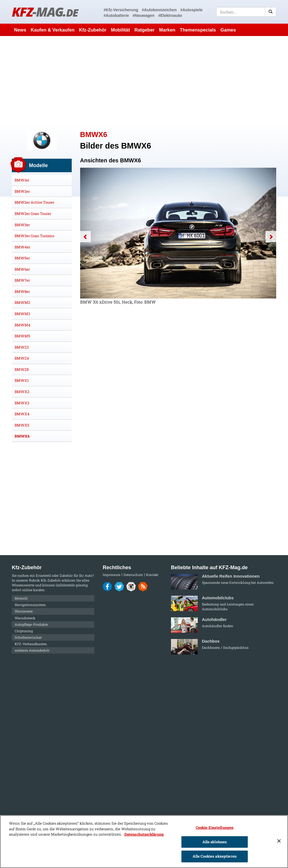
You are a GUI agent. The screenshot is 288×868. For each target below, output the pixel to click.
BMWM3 (22, 314)
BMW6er (22, 269)
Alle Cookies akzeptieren (215, 856)
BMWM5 (22, 336)
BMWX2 (22, 392)
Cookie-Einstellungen (215, 827)
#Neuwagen (144, 15)
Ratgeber (145, 30)
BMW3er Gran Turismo (34, 236)
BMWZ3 (22, 347)
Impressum (112, 575)
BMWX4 (22, 414)
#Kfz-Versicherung (121, 10)
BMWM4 (22, 325)
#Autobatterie (116, 15)
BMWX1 (22, 380)
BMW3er (22, 225)
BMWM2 (22, 302)
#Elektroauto (170, 15)
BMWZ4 (22, 358)
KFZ (45, 12)
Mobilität (120, 30)
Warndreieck (25, 618)
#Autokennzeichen (159, 10)
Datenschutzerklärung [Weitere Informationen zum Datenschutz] (144, 834)
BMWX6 (22, 436)
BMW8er (22, 291)
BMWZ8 (22, 369)
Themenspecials (198, 30)
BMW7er (22, 280)
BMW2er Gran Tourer (33, 214)
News (20, 30)
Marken (167, 30)
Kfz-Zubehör (93, 30)
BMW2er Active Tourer (34, 202)
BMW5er (22, 258)
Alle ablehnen (215, 842)
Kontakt (152, 575)
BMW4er (22, 247)
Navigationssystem (30, 605)
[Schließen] (279, 841)
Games (228, 30)
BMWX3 (22, 403)
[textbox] (246, 12)
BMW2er (22, 191)
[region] (144, 842)
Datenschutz (133, 575)
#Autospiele (191, 10)
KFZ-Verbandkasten (31, 644)
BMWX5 (22, 425)
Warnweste (24, 611)
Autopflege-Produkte (31, 624)
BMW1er (22, 180)
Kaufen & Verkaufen (53, 30)
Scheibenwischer (28, 637)
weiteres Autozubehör (32, 650)
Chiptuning (24, 631)
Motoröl (21, 598)
